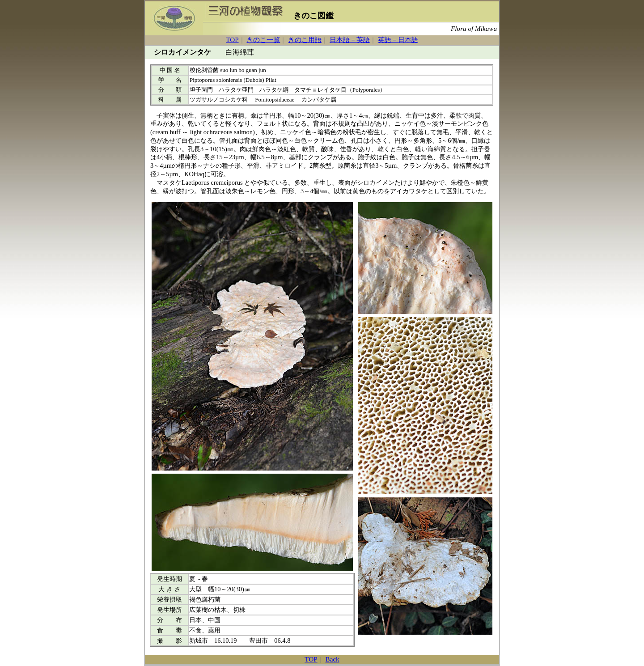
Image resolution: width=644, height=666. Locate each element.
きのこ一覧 (263, 40)
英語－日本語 (398, 40)
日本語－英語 (350, 40)
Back (333, 659)
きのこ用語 (305, 40)
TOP (232, 40)
